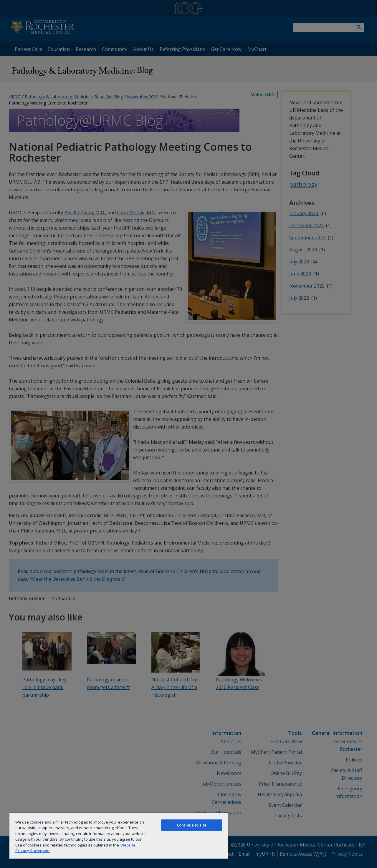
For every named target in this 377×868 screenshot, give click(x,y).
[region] (119, 836)
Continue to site (192, 825)
